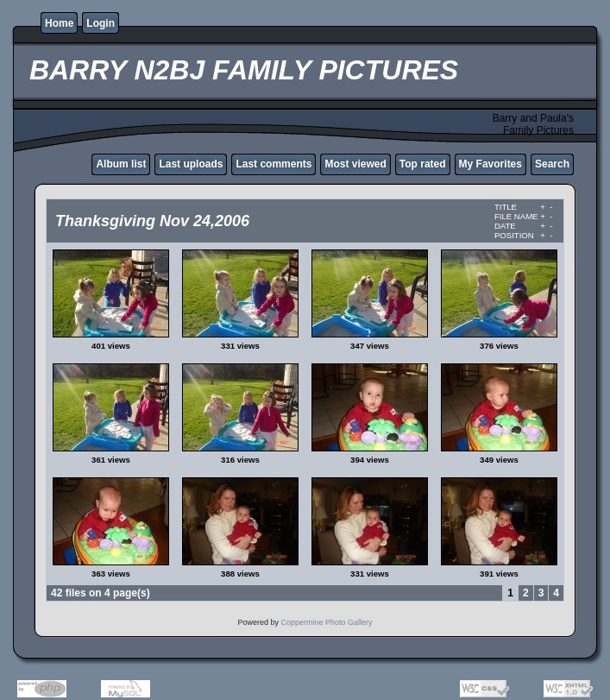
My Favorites (491, 164)
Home (59, 23)
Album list (121, 164)
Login (101, 23)
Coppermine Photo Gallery (326, 622)
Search (552, 164)
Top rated (423, 164)
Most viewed (355, 164)
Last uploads (191, 164)
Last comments (274, 164)
